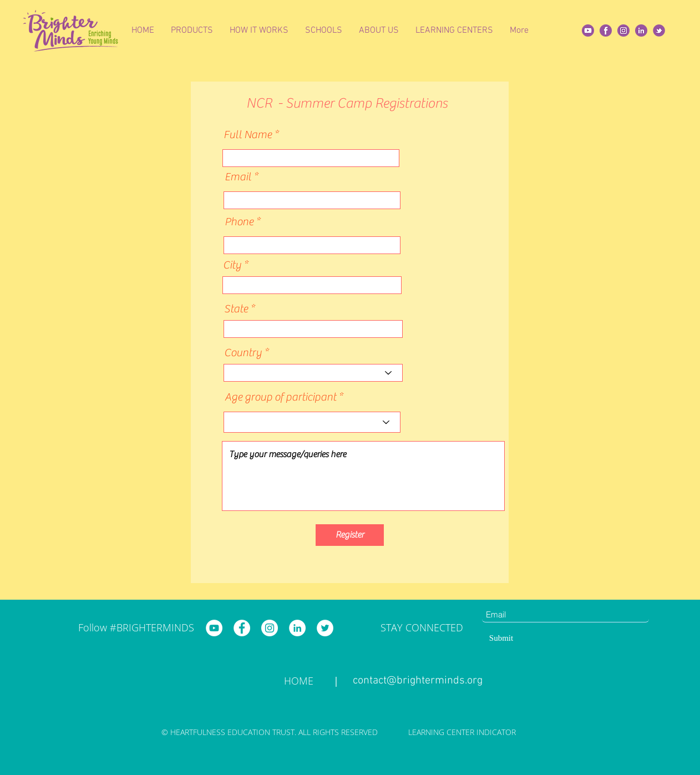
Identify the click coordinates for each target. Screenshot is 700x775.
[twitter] (659, 31)
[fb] (606, 31)
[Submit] (501, 638)
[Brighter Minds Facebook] (242, 628)
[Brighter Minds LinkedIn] (297, 628)
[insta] (623, 31)
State (236, 309)
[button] (192, 31)
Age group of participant (280, 397)
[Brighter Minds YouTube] (214, 628)
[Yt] (588, 31)
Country (243, 353)
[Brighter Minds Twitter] (325, 628)
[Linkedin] (641, 31)
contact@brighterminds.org (418, 681)
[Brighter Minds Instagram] (270, 628)
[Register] (350, 535)
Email (238, 177)
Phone (239, 222)
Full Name (248, 135)
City (232, 265)
